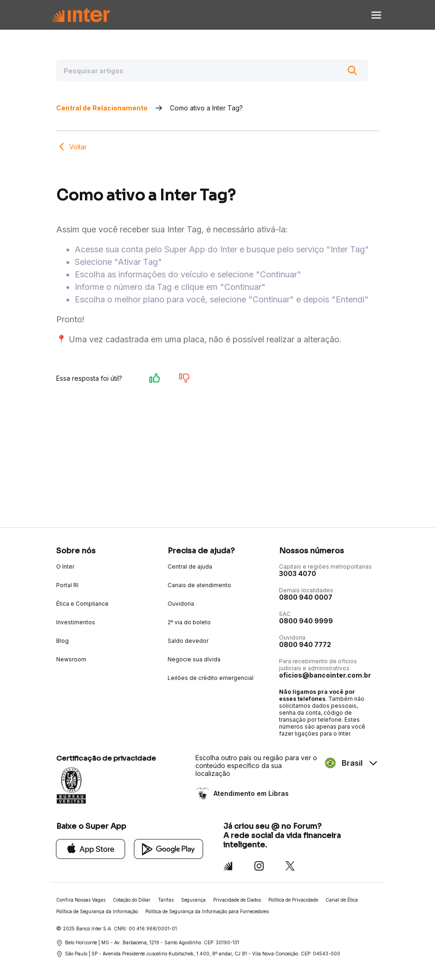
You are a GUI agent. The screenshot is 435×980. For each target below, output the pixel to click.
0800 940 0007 (306, 597)
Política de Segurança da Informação (97, 911)
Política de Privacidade (293, 900)
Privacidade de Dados (237, 900)
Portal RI (67, 585)
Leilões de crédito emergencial (211, 678)
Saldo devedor (188, 641)
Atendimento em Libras (250, 793)
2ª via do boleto (189, 622)
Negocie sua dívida (194, 659)
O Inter (65, 567)
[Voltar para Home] (81, 15)
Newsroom (71, 659)
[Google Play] (169, 849)
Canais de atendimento (199, 585)
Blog (62, 641)
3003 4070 (298, 573)
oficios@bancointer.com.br (325, 675)
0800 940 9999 (306, 621)
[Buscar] (352, 70)
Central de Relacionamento (102, 108)
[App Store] (91, 849)
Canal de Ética (342, 900)
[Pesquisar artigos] (212, 70)
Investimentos (76, 622)
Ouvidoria (181, 604)
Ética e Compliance (82, 604)
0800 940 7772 (305, 644)
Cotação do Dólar (132, 900)
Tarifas (166, 900)
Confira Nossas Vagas (81, 900)
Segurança (193, 900)
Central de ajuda (190, 567)
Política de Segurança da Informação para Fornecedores (207, 911)
